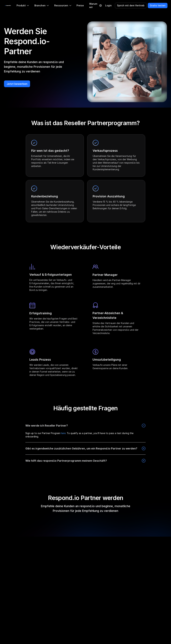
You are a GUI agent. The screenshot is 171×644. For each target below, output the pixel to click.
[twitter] (26, 555)
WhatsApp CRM (117, 610)
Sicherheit (146, 600)
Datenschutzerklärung (152, 562)
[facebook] (5, 555)
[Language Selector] (101, 6)
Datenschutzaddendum (153, 593)
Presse (46, 611)
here (63, 433)
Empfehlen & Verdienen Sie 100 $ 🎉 (54, 593)
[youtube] (31, 555)
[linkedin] (15, 555)
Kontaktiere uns (51, 618)
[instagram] (10, 555)
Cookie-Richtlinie (150, 568)
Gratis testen (158, 5)
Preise (80, 5)
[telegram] (21, 555)
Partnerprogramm (52, 575)
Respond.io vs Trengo (87, 595)
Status (46, 625)
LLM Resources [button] (14, 575)
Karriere (47, 604)
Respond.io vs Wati (86, 588)
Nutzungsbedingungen (153, 575)
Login (108, 5)
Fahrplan (48, 568)
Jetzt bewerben (17, 84)
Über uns (48, 562)
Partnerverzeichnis (53, 582)
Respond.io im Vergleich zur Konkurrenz (83, 566)
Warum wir (93, 6)
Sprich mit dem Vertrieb (131, 5)
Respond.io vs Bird (86, 602)
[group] (19, 575)
